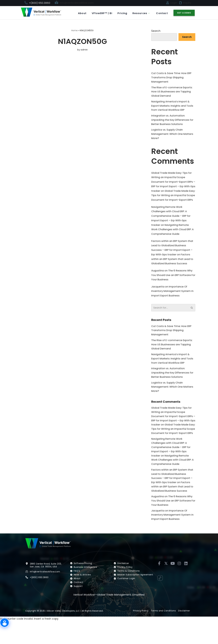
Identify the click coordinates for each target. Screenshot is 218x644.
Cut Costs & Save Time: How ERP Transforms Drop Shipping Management (172, 78)
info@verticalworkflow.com (77, 3)
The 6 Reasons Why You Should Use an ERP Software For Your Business (173, 285)
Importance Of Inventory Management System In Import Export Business (172, 302)
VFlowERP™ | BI (99, 13)
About (79, 13)
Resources (140, 13)
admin (84, 50)
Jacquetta (158, 297)
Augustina (158, 281)
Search (156, 31)
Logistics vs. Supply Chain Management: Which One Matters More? (168, 136)
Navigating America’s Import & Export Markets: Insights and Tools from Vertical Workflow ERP (173, 107)
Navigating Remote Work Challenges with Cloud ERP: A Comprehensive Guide (172, 238)
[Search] (170, 319)
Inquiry (187, 3)
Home (74, 30)
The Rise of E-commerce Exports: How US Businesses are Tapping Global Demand (173, 93)
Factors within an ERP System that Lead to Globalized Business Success (172, 269)
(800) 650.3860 (40, 604)
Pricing (121, 13)
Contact (162, 13)
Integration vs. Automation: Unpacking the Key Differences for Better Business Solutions (171, 122)
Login (174, 3)
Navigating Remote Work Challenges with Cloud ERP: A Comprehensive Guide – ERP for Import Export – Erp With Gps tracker (172, 225)
